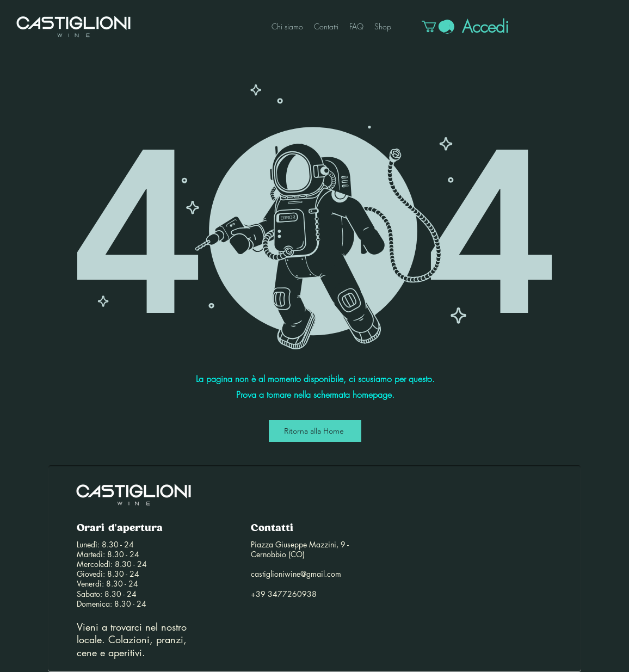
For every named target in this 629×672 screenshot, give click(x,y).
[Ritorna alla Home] (315, 431)
